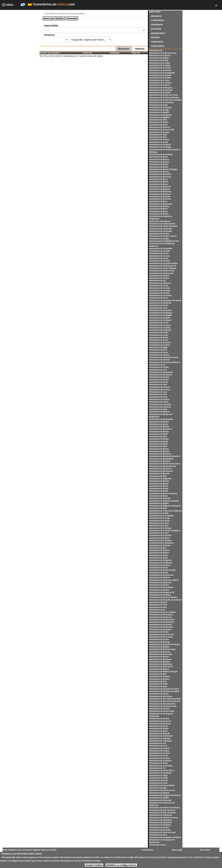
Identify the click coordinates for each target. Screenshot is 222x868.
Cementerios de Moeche (159, 451)
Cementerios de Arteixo (159, 139)
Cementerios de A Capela (160, 65)
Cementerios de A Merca (159, 85)
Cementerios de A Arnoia (160, 55)
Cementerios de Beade (159, 182)
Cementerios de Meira (158, 434)
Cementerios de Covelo (159, 323)
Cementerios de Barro (158, 179)
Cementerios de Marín (158, 424)
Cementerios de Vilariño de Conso (163, 818)
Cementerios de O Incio (159, 523)
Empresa (136, 53)
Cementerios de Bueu (158, 211)
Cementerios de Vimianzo (160, 825)
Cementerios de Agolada (159, 117)
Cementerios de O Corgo (159, 518)
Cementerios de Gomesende (161, 372)
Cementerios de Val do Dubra (161, 770)
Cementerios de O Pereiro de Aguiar (164, 531)
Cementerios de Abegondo (160, 115)
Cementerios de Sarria (158, 726)
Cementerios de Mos (158, 476)
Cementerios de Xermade (160, 830)
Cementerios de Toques (159, 751)
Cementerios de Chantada (160, 303)
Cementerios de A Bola (159, 60)
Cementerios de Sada (158, 686)
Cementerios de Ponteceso (160, 617)
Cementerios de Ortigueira (160, 560)
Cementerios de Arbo (158, 135)
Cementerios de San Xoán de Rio (163, 706)
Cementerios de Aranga (159, 132)
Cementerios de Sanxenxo (160, 721)
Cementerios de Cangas (159, 239)
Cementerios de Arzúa (158, 142)
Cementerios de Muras (159, 484)
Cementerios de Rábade (159, 647)
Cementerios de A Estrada (160, 70)
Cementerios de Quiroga (159, 642)
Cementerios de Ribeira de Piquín (163, 672)
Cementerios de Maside (159, 427)
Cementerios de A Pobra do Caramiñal (165, 100)
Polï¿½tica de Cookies (91, 861)
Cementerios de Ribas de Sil (161, 667)
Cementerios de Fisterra (159, 355)
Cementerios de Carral (159, 258)
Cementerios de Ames (158, 125)
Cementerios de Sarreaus (160, 724)
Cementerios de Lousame (160, 407)
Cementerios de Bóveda (159, 206)
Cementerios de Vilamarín (160, 800)
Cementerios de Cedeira (159, 278)
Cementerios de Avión (158, 157)
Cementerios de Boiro (158, 201)
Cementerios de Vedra (158, 778)
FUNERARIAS (157, 25)
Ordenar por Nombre (50, 53)
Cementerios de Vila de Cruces (162, 790)
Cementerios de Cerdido (159, 293)
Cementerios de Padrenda (160, 582)
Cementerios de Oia (157, 548)
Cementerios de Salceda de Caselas (164, 689)
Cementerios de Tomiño (159, 748)
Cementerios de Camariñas (160, 229)
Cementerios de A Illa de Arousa (163, 53)
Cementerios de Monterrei (160, 469)
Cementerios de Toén (158, 746)
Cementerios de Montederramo (162, 466)
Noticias (140, 49)
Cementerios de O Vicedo (160, 545)
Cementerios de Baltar (159, 164)
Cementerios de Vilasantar (160, 822)
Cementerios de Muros (159, 486)
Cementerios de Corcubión (160, 310)
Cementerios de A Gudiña (160, 78)
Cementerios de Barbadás (160, 174)
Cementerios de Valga (158, 775)
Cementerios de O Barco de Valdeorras (165, 511)
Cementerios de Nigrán (159, 503)
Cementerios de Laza (158, 394)
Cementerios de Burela (159, 214)
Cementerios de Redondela (160, 654)
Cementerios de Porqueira (160, 629)
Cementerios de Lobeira (159, 399)
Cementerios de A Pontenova (161, 102)
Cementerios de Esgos (158, 347)
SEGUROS (155, 37)
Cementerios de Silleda (159, 728)
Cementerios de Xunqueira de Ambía (165, 837)
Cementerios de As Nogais (160, 147)
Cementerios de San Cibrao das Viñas (165, 699)
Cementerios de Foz (157, 365)
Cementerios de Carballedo (161, 248)
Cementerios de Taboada (160, 738)
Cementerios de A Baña (159, 58)
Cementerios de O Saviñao (160, 540)
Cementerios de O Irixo (159, 525)
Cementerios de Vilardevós (160, 815)
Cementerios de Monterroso (161, 471)
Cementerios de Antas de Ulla (162, 130)
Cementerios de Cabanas (159, 221)
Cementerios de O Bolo (159, 513)
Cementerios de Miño (158, 446)
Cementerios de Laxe (158, 392)
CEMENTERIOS (158, 46)
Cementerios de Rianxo (159, 657)
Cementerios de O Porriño (160, 535)
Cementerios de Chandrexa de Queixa (165, 300)
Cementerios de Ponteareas (161, 615)
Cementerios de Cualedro (160, 328)
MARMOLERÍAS (158, 33)
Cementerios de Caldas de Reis (162, 224)
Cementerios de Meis (158, 436)
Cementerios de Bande (159, 167)
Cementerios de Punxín (159, 639)
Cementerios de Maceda (159, 412)
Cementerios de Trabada (159, 758)
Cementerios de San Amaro (161, 696)
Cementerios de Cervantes (160, 295)
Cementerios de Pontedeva (160, 625)
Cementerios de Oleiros (159, 553)
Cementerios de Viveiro (159, 827)
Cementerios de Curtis (158, 335)
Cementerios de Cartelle (159, 261)
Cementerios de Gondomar (160, 375)
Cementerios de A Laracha (160, 83)
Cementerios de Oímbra (159, 550)
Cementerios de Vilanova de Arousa (164, 808)
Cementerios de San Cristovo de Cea (164, 701)
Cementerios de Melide (159, 439)
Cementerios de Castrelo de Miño (163, 263)
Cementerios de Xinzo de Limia (162, 832)
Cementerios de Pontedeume (161, 622)
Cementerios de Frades (159, 367)
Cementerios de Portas (159, 632)
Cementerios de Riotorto (159, 676)
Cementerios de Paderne (159, 577)
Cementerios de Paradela (160, 595)
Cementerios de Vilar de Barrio (162, 810)
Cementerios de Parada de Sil (161, 592)
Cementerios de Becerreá (160, 187)
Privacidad (205, 850)
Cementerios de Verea (158, 780)
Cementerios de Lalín (158, 384)
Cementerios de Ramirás (159, 652)
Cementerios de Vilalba (159, 798)
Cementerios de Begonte (159, 189)
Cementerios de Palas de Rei (161, 587)
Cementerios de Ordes (158, 555)
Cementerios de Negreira (160, 498)
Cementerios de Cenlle (159, 286)
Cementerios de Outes (158, 573)
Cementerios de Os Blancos (161, 563)
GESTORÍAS (156, 29)
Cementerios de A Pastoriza (161, 90)
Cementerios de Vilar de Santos (162, 813)
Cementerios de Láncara (159, 387)
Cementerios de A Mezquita (161, 88)
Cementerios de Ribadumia (161, 664)
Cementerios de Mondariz (160, 454)
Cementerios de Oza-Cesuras (161, 575)
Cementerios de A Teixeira (160, 107)
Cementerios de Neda (158, 496)
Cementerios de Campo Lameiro (163, 236)
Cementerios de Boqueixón (160, 204)
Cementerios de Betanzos (160, 194)
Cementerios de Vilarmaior (160, 820)
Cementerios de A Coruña (160, 68)
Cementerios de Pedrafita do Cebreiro (165, 600)
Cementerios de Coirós (159, 305)
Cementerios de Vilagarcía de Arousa (165, 795)
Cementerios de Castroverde (161, 273)
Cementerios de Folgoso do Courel (163, 357)
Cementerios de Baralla (159, 172)
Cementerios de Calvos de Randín (163, 226)
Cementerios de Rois (158, 681)
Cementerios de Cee (157, 280)
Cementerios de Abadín (159, 112)
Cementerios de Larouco (159, 389)
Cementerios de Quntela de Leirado (164, 644)
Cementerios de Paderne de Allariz (164, 580)
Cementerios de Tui (157, 768)
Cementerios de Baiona (159, 159)
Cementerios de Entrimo (159, 345)
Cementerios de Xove (158, 835)
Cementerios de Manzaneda (161, 419)
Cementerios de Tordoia (159, 753)
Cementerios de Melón (159, 441)
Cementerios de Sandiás (159, 709)
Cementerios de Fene (158, 350)
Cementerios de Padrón (159, 585)
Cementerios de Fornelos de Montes (164, 362)
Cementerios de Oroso (158, 558)
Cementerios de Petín (158, 602)
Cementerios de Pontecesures (162, 620)
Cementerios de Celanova (160, 283)
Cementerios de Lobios (159, 402)
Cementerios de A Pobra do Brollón (164, 98)
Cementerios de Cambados (160, 231)
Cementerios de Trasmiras (160, 761)
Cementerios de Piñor (158, 605)
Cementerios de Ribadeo (159, 662)
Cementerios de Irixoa (158, 382)
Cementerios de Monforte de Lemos (164, 464)
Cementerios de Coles (158, 308)
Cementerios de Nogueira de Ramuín (165, 506)
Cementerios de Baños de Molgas (163, 169)
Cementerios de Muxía (159, 488)
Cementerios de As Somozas (161, 154)
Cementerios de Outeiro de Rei (162, 570)
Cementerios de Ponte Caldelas (162, 612)
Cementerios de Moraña (159, 474)
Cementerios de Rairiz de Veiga (162, 649)
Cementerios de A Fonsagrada (162, 73)
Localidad (115, 53)
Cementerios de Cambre (159, 234)
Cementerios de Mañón (159, 422)
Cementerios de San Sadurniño (162, 704)
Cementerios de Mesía (158, 444)
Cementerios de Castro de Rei (161, 271)
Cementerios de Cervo (158, 298)
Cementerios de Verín (158, 783)
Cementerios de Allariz (159, 122)
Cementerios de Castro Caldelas (163, 268)
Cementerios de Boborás (159, 196)
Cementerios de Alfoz (158, 120)
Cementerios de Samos (159, 694)
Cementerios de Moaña (159, 449)
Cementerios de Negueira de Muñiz (164, 501)
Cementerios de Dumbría (160, 343)
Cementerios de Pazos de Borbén (163, 597)
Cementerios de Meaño (159, 432)
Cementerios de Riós (158, 674)
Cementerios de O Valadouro (161, 543)
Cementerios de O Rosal (159, 538)
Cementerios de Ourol (158, 568)
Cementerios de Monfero (160, 461)
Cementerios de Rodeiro (159, 679)
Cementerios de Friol (158, 370)
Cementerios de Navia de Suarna (163, 493)
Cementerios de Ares (158, 137)
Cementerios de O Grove (159, 521)
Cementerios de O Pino (159, 533)
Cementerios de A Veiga (159, 110)
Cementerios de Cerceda (159, 288)
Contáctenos (147, 850)
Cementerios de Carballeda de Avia (164, 241)
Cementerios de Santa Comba (162, 711)
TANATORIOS (157, 42)
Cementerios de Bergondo (160, 191)
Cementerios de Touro (158, 756)
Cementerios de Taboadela (160, 741)
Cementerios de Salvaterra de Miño (164, 691)
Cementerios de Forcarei (159, 360)
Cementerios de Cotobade (160, 320)
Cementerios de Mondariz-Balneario (164, 456)
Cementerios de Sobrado (159, 733)
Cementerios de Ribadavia (160, 659)
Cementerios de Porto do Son (161, 634)
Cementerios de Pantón (159, 590)
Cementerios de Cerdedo (159, 291)
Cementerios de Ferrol (158, 352)
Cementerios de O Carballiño (161, 516)
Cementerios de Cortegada (160, 315)
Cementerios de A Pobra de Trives (163, 95)
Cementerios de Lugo (158, 409)
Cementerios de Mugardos (160, 479)
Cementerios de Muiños (159, 481)
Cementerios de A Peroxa (160, 93)
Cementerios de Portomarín (161, 637)
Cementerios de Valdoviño (160, 773)
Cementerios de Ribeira (159, 669)
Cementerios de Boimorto (160, 199)
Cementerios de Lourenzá (160, 404)
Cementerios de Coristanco (160, 313)
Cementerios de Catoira (159, 276)
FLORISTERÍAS (157, 20)
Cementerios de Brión (158, 209)
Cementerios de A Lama (159, 80)
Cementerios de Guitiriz (159, 377)
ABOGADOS (156, 16)
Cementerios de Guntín (159, 380)
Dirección (87, 53)
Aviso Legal (177, 850)
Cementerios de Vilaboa (159, 793)
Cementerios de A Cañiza (159, 63)
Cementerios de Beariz (159, 184)
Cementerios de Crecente (160, 325)
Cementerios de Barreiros (160, 177)
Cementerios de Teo (157, 743)
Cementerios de (156, 50)
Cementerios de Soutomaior (161, 736)
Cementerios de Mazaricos (160, 429)
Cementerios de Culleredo (160, 330)
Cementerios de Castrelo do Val (162, 266)
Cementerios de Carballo (159, 251)
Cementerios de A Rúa (158, 105)
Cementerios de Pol (157, 610)
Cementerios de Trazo (158, 763)
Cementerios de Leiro (158, 397)
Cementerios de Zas (157, 845)
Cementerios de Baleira (159, 162)
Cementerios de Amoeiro (160, 127)
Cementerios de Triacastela (161, 766)
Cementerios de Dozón (159, 340)
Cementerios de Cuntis (159, 332)
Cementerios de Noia (158, 508)
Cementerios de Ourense (159, 565)
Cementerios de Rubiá (158, 684)
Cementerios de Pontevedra (161, 627)
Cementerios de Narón (159, 491)
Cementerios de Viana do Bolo (162, 785)
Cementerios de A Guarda (160, 75)
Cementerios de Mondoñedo (161, 459)
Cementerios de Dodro (159, 337)
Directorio (124, 49)
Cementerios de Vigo (158, 788)
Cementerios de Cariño (159, 253)
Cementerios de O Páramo (160, 528)
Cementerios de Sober (158, 731)
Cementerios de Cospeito (160, 318)
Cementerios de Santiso (159, 718)
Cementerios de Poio (158, 607)
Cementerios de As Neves (160, 144)
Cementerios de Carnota (159, 256)
